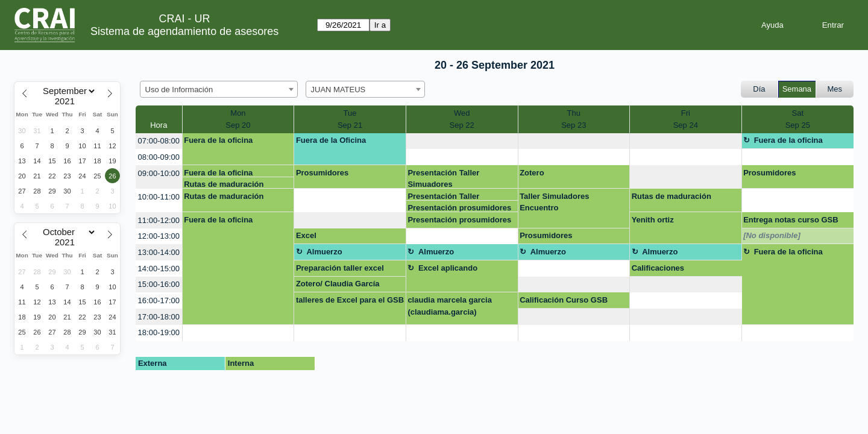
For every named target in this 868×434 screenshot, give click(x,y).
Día (759, 89)
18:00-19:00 (159, 332)
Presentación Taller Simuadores (443, 178)
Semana (797, 89)
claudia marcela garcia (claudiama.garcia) (449, 306)
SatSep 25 (798, 119)
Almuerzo (324, 252)
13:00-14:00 (159, 252)
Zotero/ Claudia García (338, 284)
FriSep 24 (686, 119)
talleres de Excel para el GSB (350, 300)
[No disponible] (772, 235)
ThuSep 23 (574, 119)
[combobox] (219, 89)
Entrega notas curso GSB (791, 220)
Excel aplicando (448, 268)
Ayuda (772, 25)
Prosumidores (322, 173)
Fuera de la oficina (218, 140)
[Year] (68, 101)
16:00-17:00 (159, 300)
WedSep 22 (462, 119)
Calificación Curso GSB (564, 300)
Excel (306, 235)
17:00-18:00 (159, 317)
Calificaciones (658, 268)
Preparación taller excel (340, 268)
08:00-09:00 (159, 157)
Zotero (532, 173)
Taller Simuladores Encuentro (554, 202)
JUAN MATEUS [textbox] (338, 90)
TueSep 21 (350, 119)
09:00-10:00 (159, 173)
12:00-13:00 (159, 236)
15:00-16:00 (159, 284)
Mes (835, 89)
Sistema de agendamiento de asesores (184, 31)
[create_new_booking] (462, 141)
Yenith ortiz (653, 220)
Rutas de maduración (224, 184)
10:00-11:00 (159, 197)
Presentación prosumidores (459, 208)
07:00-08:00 (159, 141)
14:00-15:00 (159, 269)
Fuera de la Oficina (331, 140)
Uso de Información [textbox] (179, 90)
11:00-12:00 (159, 220)
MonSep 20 (238, 119)
